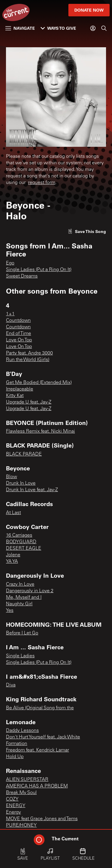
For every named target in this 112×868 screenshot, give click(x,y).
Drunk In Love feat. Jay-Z (32, 490)
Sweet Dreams (22, 276)
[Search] (104, 28)
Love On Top (19, 340)
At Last (13, 513)
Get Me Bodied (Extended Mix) (39, 383)
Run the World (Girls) (28, 360)
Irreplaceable (20, 389)
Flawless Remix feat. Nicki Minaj (40, 431)
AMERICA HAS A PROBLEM (37, 786)
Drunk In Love (21, 483)
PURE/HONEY (21, 826)
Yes (10, 611)
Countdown (18, 321)
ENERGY (16, 806)
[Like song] (87, 231)
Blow (11, 477)
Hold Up (15, 757)
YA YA (12, 562)
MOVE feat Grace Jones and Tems (42, 819)
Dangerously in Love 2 (30, 591)
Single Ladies (20, 656)
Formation (17, 744)
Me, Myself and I (24, 598)
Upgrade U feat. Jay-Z (29, 402)
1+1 (10, 314)
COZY (12, 799)
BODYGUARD (21, 542)
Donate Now (89, 10)
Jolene (13, 555)
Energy (13, 812)
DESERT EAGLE (24, 549)
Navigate (20, 28)
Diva (11, 685)
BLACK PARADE (24, 454)
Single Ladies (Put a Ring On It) (39, 270)
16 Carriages (19, 535)
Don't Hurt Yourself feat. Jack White (43, 737)
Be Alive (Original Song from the (40, 708)
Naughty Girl (19, 604)
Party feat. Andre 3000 (29, 353)
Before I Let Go (22, 633)
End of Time (19, 334)
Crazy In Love (20, 585)
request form (42, 183)
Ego (10, 263)
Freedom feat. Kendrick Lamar (37, 750)
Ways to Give (58, 28)
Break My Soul (21, 793)
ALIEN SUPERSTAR (27, 780)
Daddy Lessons (22, 731)
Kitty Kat (15, 396)
